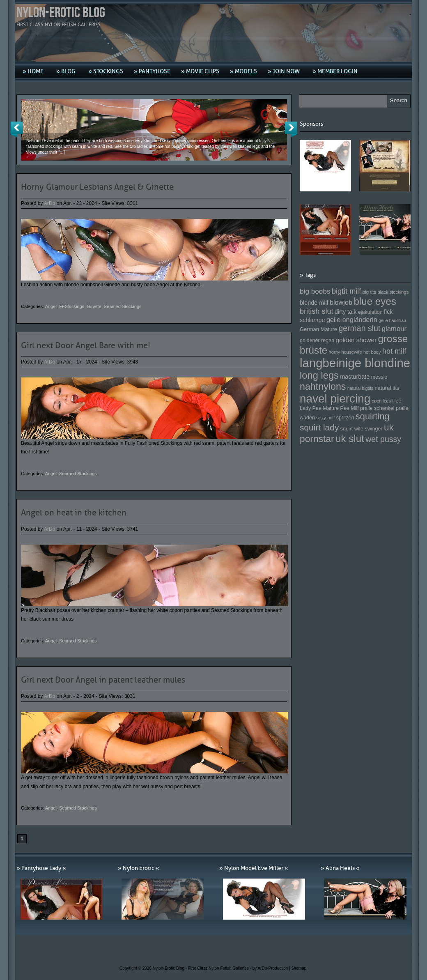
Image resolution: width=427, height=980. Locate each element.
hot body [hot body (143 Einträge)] (372, 352)
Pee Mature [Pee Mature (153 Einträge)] (325, 408)
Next (291, 129)
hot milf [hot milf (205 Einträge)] (394, 351)
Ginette (94, 306)
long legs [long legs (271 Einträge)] (319, 375)
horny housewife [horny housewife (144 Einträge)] (346, 352)
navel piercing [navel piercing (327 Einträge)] (335, 399)
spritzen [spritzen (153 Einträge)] (345, 418)
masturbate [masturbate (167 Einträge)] (355, 377)
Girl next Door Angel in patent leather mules (103, 680)
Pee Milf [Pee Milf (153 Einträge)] (350, 408)
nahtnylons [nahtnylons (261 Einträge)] (323, 386)
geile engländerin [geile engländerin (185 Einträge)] (352, 320)
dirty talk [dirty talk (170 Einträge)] (346, 312)
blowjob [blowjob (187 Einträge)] (341, 302)
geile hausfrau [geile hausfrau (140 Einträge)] (392, 320)
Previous (17, 129)
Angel (51, 306)
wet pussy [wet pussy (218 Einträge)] (383, 439)
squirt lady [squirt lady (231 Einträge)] (319, 427)
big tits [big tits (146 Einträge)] (370, 292)
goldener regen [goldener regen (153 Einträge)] (317, 340)
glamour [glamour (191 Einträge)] (394, 329)
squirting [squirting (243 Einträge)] (373, 416)
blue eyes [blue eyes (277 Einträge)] (375, 301)
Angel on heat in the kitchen (74, 513)
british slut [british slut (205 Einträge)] (317, 311)
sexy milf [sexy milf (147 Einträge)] (325, 418)
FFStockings (72, 306)
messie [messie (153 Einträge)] (379, 377)
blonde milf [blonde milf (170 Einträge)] (314, 303)
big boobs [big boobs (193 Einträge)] (315, 291)
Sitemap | (300, 968)
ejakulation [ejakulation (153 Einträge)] (370, 312)
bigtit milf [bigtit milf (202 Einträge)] (347, 291)
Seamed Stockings (123, 306)
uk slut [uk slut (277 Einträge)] (350, 438)
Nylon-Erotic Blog (61, 13)
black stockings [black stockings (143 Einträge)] (393, 292)
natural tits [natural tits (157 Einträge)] (387, 388)
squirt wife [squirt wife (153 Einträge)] (352, 429)
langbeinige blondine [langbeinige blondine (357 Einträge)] (355, 363)
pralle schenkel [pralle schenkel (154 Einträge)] (377, 408)
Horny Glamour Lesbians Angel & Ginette (97, 187)
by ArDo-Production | (272, 968)
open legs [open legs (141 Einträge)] (381, 401)
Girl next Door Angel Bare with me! (86, 345)
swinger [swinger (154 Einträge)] (373, 429)
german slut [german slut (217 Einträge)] (359, 328)
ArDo (49, 203)
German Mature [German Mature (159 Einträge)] (318, 329)
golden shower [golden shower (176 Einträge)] (356, 340)
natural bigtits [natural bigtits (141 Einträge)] (360, 388)
